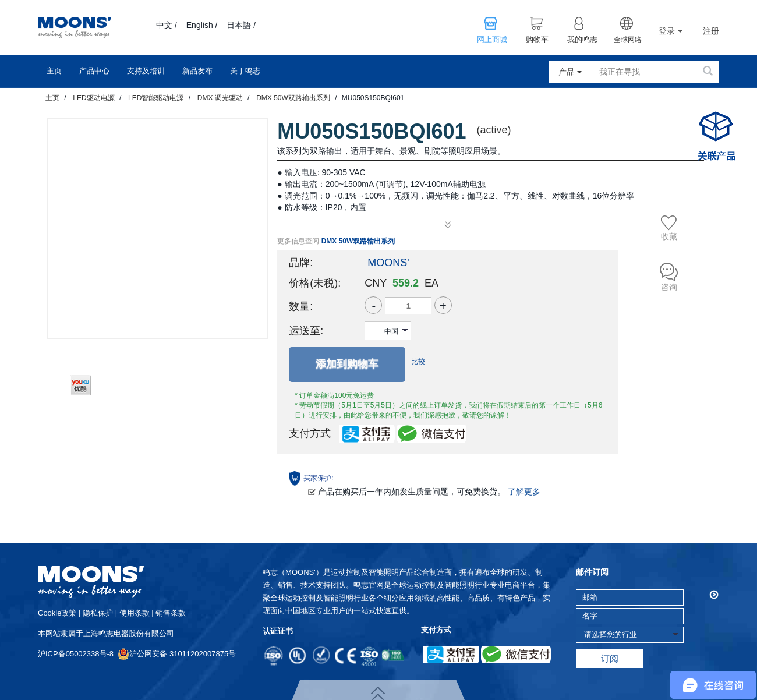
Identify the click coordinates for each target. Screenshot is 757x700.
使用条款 (135, 613)
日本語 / (241, 25)
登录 (671, 31)
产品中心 (94, 71)
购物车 (537, 40)
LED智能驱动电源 (156, 98)
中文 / (167, 25)
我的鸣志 (582, 40)
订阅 (610, 658)
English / (202, 25)
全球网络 (628, 40)
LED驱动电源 (93, 98)
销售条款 (171, 613)
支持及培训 (146, 71)
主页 (54, 71)
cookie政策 (57, 613)
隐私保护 (98, 613)
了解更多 (524, 492)
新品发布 (197, 71)
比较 (418, 362)
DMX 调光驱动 (220, 98)
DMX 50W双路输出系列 (293, 98)
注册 (711, 31)
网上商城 (492, 40)
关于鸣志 (245, 71)
